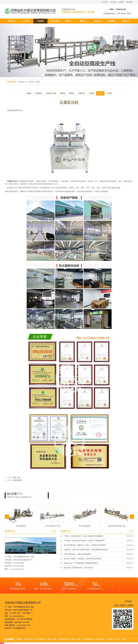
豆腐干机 (81, 93)
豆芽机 (109, 93)
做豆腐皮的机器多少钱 (117, 526)
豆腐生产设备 (51, 639)
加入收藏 (113, 2)
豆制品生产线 (51, 93)
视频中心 (83, 21)
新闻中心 (69, 21)
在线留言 (121, 2)
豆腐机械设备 (63, 639)
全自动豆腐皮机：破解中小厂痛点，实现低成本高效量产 (85, 545)
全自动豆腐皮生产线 (53, 526)
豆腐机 (29, 93)
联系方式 (126, 21)
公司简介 (26, 21)
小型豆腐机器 (40, 639)
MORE (131, 531)
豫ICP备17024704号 (22, 622)
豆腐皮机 (39, 93)
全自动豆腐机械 (87, 639)
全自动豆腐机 (100, 639)
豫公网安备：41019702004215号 (18, 625)
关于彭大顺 (55, 21)
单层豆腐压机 (18, 480)
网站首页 (12, 21)
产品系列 (40, 21)
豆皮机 (118, 639)
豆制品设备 (29, 639)
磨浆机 (72, 93)
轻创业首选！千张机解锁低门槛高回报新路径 (81, 563)
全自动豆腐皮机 (85, 526)
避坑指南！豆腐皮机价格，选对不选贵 (78, 568)
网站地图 (129, 2)
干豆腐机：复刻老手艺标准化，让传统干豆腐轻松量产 (84, 541)
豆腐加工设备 (75, 639)
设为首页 (105, 2)
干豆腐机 (110, 639)
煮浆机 (63, 93)
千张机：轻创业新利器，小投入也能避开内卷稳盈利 (83, 536)
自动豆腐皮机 (21, 526)
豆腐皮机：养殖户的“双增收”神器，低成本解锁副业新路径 (86, 550)
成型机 (38, 82)
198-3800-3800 (15, 613)
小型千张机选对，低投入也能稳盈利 (77, 554)
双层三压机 (17, 478)
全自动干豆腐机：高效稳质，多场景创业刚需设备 (83, 559)
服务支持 (97, 21)
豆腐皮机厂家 (22, 82)
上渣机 (91, 93)
